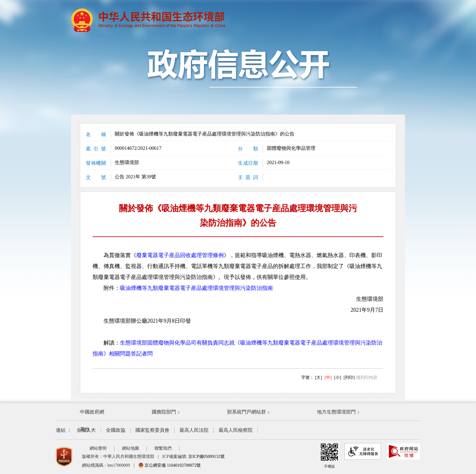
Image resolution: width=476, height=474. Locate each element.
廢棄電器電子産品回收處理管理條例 (180, 255)
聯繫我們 (163, 448)
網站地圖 (131, 448)
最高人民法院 (194, 430)
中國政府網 (92, 412)
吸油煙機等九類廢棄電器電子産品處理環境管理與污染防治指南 (196, 288)
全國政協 (116, 430)
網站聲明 (98, 448)
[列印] (349, 378)
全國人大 (86, 430)
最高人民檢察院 (236, 430)
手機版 (329, 456)
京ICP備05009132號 (206, 457)
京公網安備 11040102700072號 (169, 465)
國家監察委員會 (152, 430)
